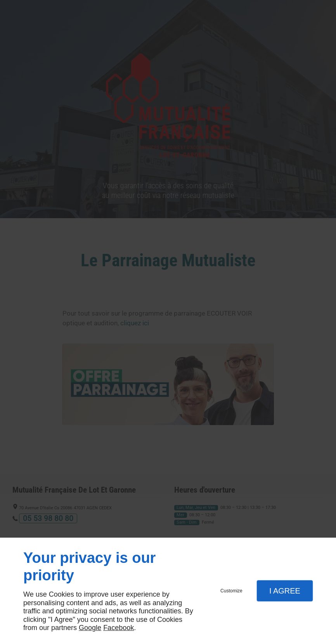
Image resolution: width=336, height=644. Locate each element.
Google (90, 628)
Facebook (119, 628)
